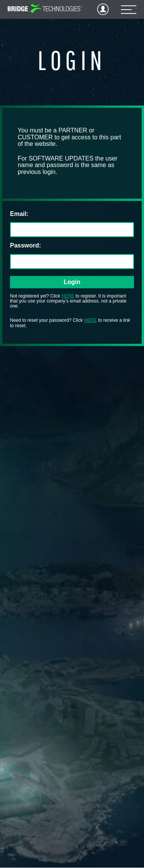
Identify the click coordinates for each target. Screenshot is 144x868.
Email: (19, 214)
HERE (68, 296)
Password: (26, 245)
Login (103, 9)
